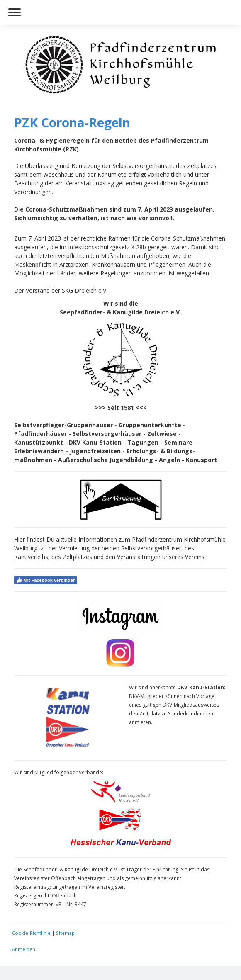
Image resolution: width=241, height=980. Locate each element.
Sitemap (65, 933)
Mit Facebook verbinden (46, 580)
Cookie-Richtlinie (31, 933)
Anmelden (24, 949)
